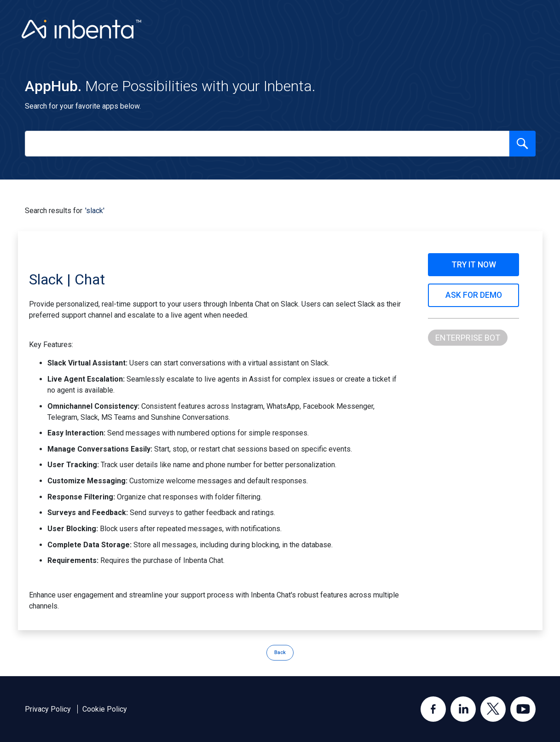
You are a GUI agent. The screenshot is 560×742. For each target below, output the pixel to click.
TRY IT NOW (474, 265)
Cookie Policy (105, 709)
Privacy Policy (48, 709)
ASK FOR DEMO (474, 295)
